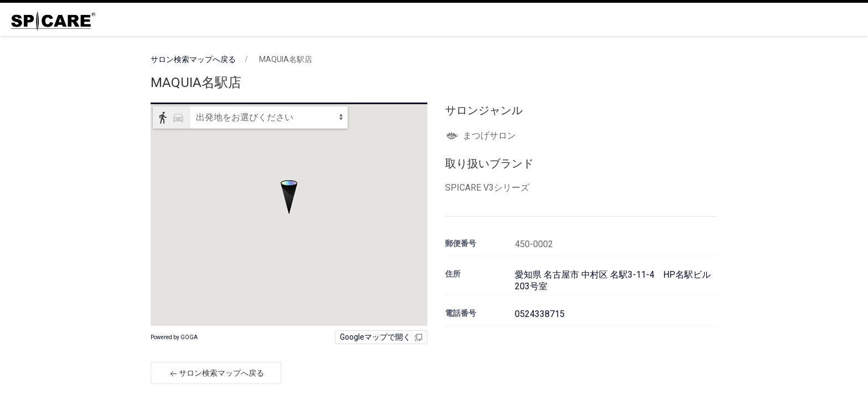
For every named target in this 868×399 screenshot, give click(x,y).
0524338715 (540, 314)
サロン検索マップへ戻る (193, 59)
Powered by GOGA (174, 337)
